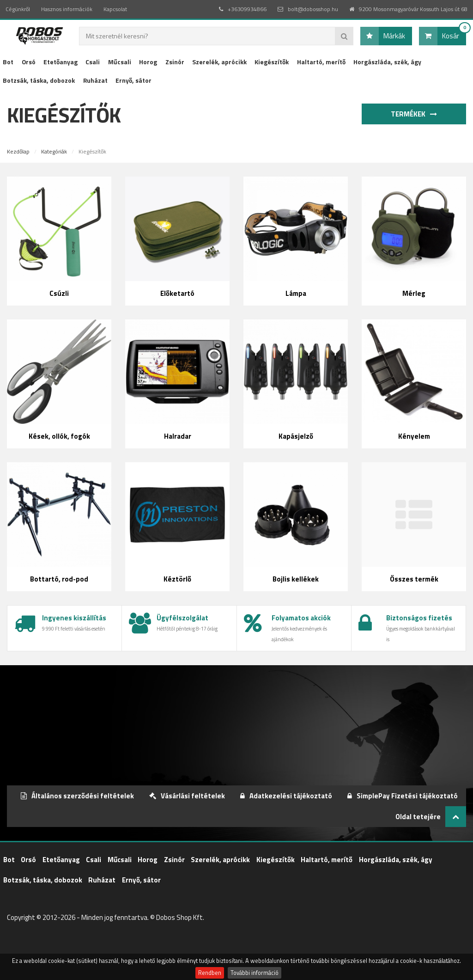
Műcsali (120, 62)
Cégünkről (18, 9)
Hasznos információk (67, 9)
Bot (8, 62)
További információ (255, 973)
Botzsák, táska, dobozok (39, 80)
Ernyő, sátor (133, 80)
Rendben (210, 973)
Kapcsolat (115, 9)
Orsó (29, 62)
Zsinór (175, 62)
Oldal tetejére (431, 817)
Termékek (416, 114)
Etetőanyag (61, 62)
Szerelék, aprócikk (219, 62)
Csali (93, 62)
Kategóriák (54, 151)
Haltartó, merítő (321, 62)
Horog (148, 62)
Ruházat (95, 80)
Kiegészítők (272, 62)
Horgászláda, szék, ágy (387, 62)
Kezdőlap (18, 151)
